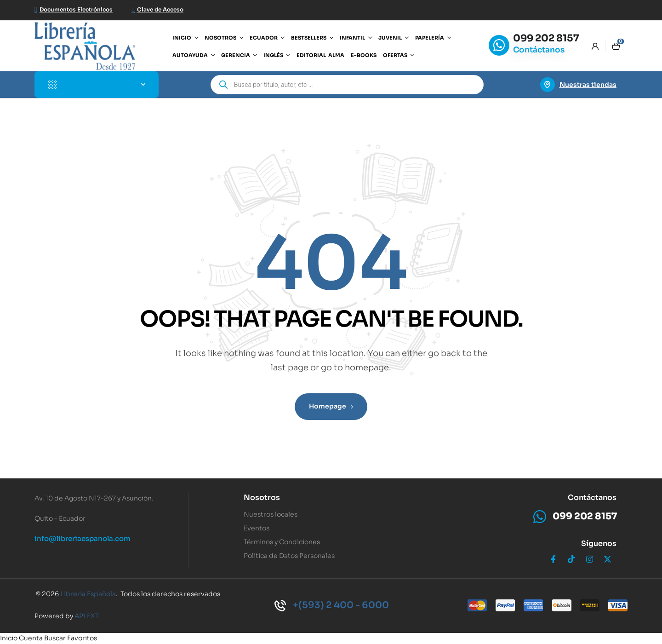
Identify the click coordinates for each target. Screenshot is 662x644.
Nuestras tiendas (588, 85)
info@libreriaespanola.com (83, 538)
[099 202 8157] (499, 45)
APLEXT (87, 616)
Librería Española (88, 594)
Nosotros (262, 497)
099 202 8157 (546, 38)
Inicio (9, 638)
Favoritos (82, 638)
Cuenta (31, 638)
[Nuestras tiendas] (548, 85)
